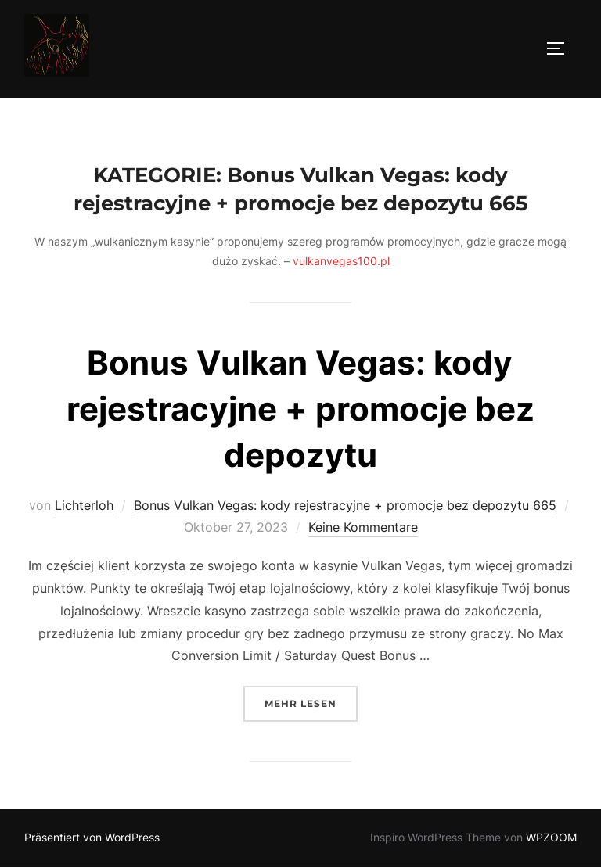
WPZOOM (551, 837)
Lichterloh (84, 505)
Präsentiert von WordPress (92, 837)
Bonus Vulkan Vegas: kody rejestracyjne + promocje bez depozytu (300, 409)
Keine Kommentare (363, 527)
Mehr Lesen (311, 702)
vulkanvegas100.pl (341, 261)
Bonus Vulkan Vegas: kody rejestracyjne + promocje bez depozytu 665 (345, 505)
